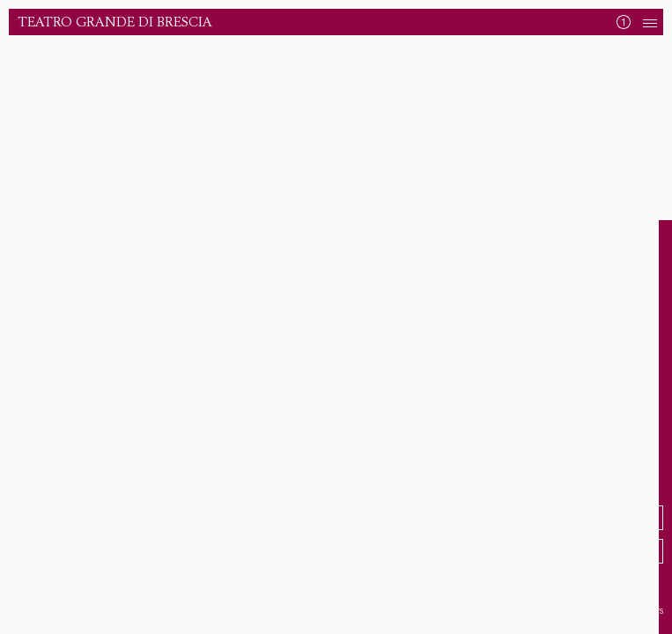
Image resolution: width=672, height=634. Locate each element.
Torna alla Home (330, 369)
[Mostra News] (624, 22)
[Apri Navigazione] (650, 22)
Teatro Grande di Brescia (115, 22)
